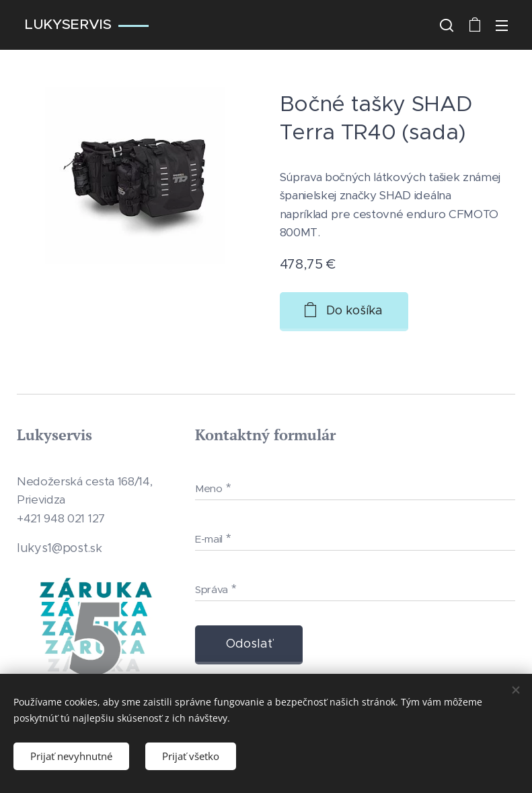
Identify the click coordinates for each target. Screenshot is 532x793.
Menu (502, 26)
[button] (447, 25)
